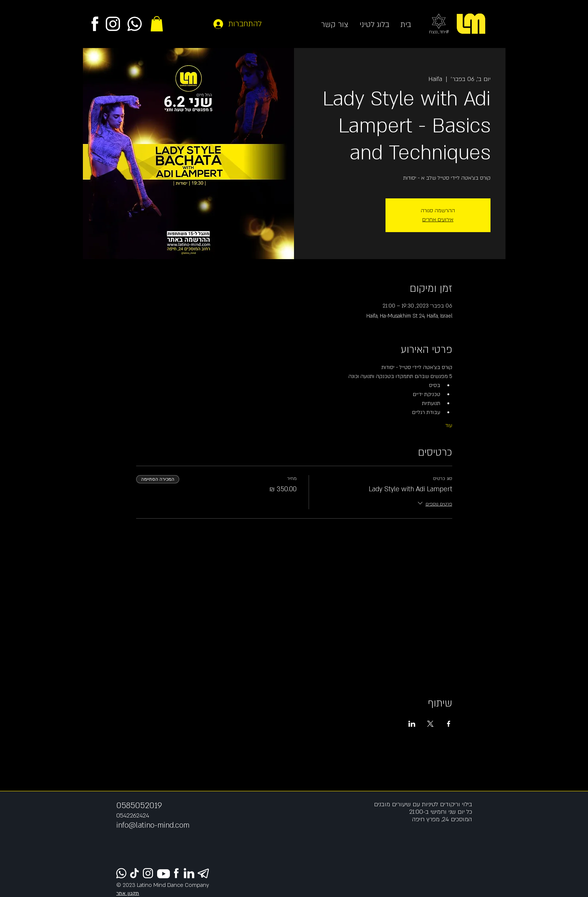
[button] (157, 24)
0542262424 (133, 815)
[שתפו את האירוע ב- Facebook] (449, 724)
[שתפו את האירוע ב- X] (430, 724)
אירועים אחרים (438, 220)
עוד (449, 425)
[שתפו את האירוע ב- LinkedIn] (412, 724)
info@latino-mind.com (153, 825)
